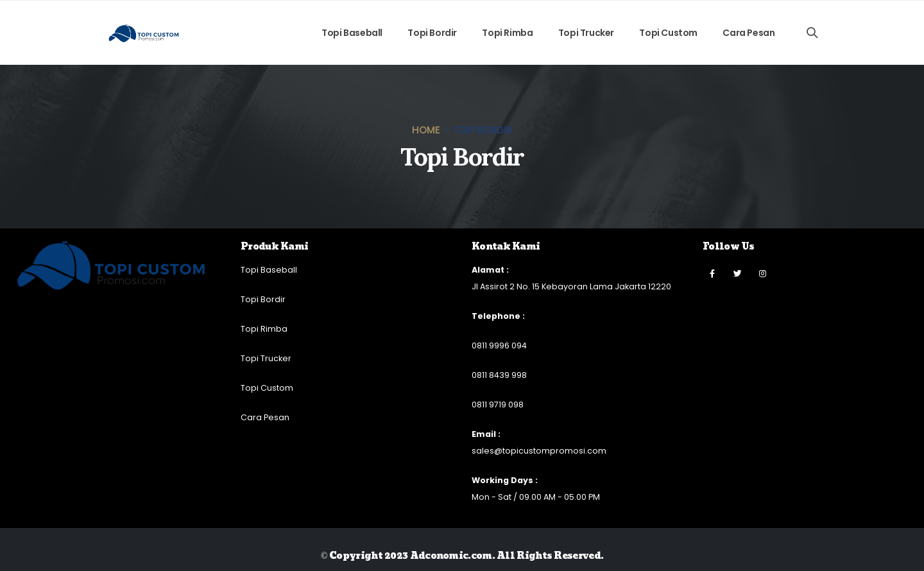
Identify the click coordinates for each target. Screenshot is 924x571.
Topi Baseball (352, 33)
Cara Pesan (749, 33)
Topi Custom (668, 33)
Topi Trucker (586, 33)
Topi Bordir (432, 33)
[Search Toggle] (812, 33)
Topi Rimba (507, 33)
